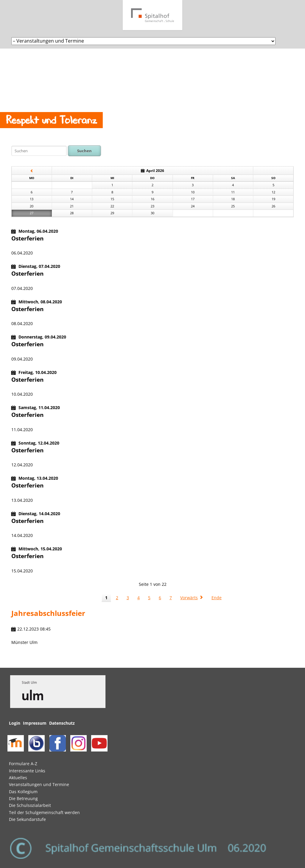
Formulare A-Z (23, 764)
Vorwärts (189, 598)
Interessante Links (27, 771)
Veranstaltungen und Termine (39, 784)
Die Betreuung (23, 798)
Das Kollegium (23, 792)
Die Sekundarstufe (27, 819)
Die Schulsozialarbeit (30, 805)
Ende (217, 598)
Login (15, 723)
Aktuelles (18, 778)
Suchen (84, 151)
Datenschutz (62, 723)
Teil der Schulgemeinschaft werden (44, 812)
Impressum (35, 723)
